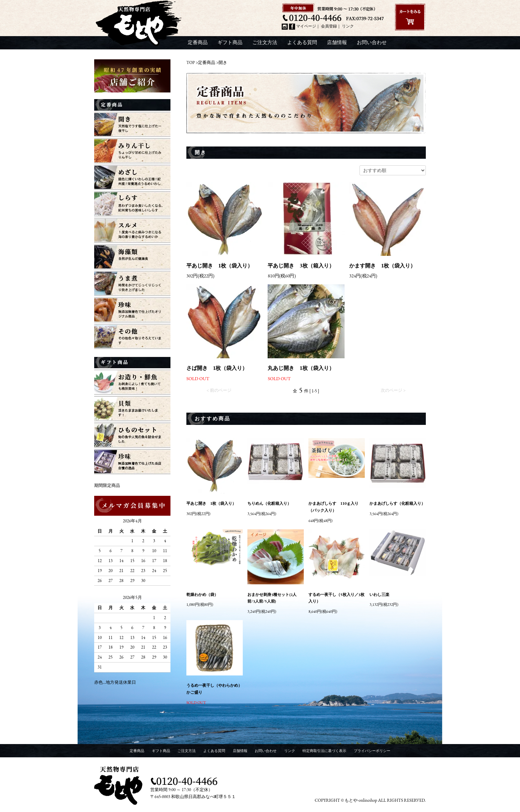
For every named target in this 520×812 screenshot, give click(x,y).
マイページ (306, 26)
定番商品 (198, 42)
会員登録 (329, 26)
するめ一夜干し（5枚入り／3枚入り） (336, 598)
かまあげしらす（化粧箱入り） (397, 503)
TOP (191, 62)
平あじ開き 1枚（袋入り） (220, 266)
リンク (348, 26)
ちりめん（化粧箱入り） (269, 503)
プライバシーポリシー (372, 751)
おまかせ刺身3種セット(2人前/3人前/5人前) (272, 598)
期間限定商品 (107, 485)
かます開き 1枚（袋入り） (382, 266)
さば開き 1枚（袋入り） (217, 368)
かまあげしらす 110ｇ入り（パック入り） (333, 507)
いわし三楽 (379, 595)
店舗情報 (337, 42)
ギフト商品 (230, 42)
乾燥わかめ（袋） (202, 595)
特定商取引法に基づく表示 (324, 751)
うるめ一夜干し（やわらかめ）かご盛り (214, 689)
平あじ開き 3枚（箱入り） (301, 266)
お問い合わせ (372, 42)
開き (223, 62)
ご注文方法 (265, 42)
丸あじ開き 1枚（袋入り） (301, 368)
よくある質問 (302, 42)
